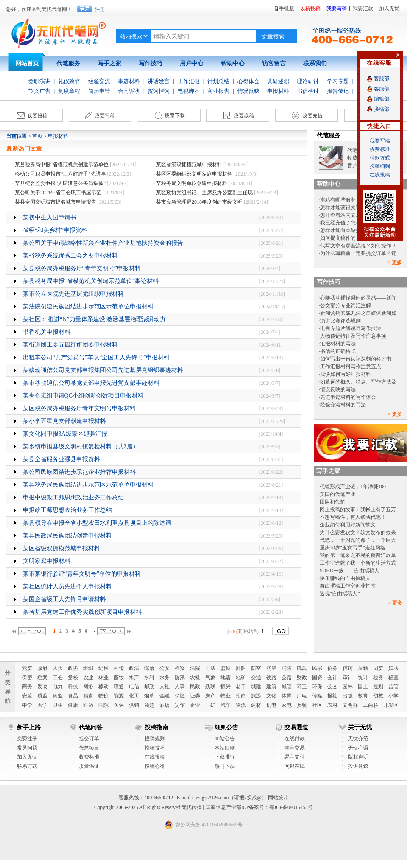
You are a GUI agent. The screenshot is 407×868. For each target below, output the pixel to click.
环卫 (302, 686)
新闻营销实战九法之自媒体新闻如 (358, 313)
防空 (256, 668)
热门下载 (225, 766)
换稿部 (382, 109)
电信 (134, 686)
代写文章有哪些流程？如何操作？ (358, 246)
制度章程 (69, 91)
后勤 (363, 668)
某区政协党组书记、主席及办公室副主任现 (204, 193)
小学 (393, 696)
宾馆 (180, 705)
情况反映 (248, 91)
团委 (378, 668)
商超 (149, 705)
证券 (195, 696)
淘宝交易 (295, 748)
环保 (317, 686)
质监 (42, 696)
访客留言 (274, 63)
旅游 (256, 696)
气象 (210, 678)
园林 (348, 686)
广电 (302, 696)
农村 (332, 705)
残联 (210, 686)
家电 (287, 705)
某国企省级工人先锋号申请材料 (64, 599)
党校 (73, 678)
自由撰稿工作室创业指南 (348, 586)
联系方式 (27, 766)
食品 (73, 696)
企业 (195, 705)
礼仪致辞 (69, 81)
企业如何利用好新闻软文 (348, 525)
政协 (73, 668)
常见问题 (27, 748)
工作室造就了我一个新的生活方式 (358, 563)
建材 (256, 705)
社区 (317, 705)
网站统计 (278, 798)
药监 (58, 696)
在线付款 (295, 739)
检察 (180, 668)
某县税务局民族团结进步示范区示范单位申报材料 (88, 485)
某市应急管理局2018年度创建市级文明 (199, 202)
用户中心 (192, 63)
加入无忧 (27, 757)
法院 (195, 668)
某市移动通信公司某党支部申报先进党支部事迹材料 (91, 383)
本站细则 (225, 748)
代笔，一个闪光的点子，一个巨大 (358, 540)
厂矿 (210, 705)
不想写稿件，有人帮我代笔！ (353, 517)
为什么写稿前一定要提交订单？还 (358, 253)
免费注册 (27, 739)
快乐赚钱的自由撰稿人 (345, 578)
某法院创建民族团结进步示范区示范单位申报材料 (88, 307)
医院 (103, 705)
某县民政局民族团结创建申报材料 (67, 536)
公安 (164, 668)
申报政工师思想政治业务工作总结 (67, 510)
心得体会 (248, 81)
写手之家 (109, 63)
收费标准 (89, 757)
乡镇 (302, 705)
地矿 (241, 678)
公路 (287, 678)
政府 (42, 668)
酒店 (164, 705)
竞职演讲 (39, 81)
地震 (226, 678)
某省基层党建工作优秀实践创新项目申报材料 (82, 612)
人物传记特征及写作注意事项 (353, 336)
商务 (27, 686)
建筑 (271, 686)
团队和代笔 (332, 502)
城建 (256, 686)
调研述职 (278, 81)
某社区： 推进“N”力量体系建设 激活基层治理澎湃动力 (95, 319)
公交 (332, 686)
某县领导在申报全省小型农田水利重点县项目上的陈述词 (97, 523)
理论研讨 (308, 81)
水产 (134, 678)
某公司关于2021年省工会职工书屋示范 (58, 193)
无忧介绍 (358, 739)
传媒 (317, 696)
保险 (180, 696)
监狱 (226, 668)
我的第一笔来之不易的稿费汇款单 (358, 555)
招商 (241, 696)
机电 (271, 705)
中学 (27, 705)
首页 (37, 136)
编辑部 (382, 99)
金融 (164, 696)
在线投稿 (155, 757)
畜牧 (119, 678)
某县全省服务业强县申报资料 (61, 459)
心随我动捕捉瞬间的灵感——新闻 (358, 298)
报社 (332, 696)
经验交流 (99, 81)
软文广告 (39, 91)
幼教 (378, 696)
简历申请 (99, 91)
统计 (363, 678)
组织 (88, 668)
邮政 (149, 686)
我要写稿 (380, 141)
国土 (363, 686)
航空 (271, 668)
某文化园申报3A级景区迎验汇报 (65, 434)
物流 (241, 705)
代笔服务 (68, 63)
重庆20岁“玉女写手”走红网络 (353, 548)
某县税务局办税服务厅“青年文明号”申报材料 (82, 268)
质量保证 (89, 766)
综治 (149, 668)
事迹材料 (129, 81)
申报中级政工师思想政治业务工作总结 (73, 497)
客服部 (382, 78)
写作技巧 (151, 63)
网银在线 (295, 766)
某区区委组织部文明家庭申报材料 (194, 174)
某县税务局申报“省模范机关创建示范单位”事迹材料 (91, 281)
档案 (42, 678)
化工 (134, 696)
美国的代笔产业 (337, 494)
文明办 (350, 705)
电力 (58, 686)
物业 (226, 696)
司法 (210, 668)
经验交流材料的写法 (343, 405)
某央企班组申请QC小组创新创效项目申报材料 (83, 396)
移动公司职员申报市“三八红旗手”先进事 (60, 174)
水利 (149, 678)
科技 (73, 686)
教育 (363, 696)
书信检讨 (308, 91)
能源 (119, 696)
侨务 (332, 668)
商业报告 (218, 91)
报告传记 (338, 91)
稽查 (393, 678)
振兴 (226, 686)
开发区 (391, 705)
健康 (73, 705)
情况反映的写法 (338, 389)
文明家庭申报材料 (47, 561)
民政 (195, 686)
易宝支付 (295, 757)
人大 (58, 668)
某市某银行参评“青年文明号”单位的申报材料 (82, 574)
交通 (256, 678)
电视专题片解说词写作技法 (351, 328)
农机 (195, 678)
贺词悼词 (159, 91)
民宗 (317, 668)
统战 (302, 668)
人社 (164, 686)
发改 (42, 686)
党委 (27, 668)
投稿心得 (155, 766)
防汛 (180, 678)
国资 (317, 678)
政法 (134, 668)
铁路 (271, 678)
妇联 (393, 668)
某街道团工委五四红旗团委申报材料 (70, 345)
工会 (58, 678)
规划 (378, 686)
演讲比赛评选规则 (340, 321)
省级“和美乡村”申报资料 (55, 230)
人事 (180, 686)
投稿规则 (155, 739)
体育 (287, 696)
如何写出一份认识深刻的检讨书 (356, 359)
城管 (287, 686)
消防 (287, 668)
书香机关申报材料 (47, 332)
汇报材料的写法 (338, 344)
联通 (119, 686)
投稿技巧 (155, 748)
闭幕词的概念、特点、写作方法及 (358, 382)
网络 (88, 686)
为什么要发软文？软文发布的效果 (358, 532)
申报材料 (278, 91)
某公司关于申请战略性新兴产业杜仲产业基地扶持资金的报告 (103, 243)
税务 (378, 678)
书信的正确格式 (338, 351)
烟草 (149, 696)
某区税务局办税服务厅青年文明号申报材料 (79, 408)
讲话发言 (159, 81)
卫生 (58, 705)
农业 (88, 678)
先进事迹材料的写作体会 (348, 397)
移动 (103, 686)
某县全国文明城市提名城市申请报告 (56, 202)
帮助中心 (233, 63)
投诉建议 (358, 766)
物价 (103, 696)
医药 (88, 705)
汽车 (226, 705)
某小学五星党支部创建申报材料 (64, 421)
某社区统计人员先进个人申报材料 (67, 587)
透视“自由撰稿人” (340, 594)
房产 (210, 696)
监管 (393, 686)
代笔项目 (89, 748)
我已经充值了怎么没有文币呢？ (356, 223)
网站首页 (27, 63)
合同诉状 (129, 91)
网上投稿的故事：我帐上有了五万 (358, 510)
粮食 (88, 696)
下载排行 (225, 757)
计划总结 (218, 81)
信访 (348, 668)
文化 (271, 696)
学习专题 (338, 81)
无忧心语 (358, 748)
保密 (27, 678)
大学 (42, 705)
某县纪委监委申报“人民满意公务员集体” (60, 183)
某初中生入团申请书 (50, 217)
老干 (241, 686)
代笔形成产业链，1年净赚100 (353, 487)
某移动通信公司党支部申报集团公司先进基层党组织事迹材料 (103, 370)
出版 (348, 696)
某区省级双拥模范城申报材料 (189, 165)
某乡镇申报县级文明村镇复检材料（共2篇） (81, 447)
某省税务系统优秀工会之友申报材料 (70, 256)
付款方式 (380, 158)
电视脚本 (189, 91)
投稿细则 (380, 166)
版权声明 (358, 757)
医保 (119, 705)
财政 (302, 678)
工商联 (371, 705)
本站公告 (225, 739)
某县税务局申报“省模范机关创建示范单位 (62, 165)
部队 (241, 668)
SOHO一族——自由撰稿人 (350, 571)
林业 (103, 678)
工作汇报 (189, 81)
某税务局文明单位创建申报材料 (192, 183)
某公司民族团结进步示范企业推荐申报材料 (79, 472)
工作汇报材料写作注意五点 (351, 367)
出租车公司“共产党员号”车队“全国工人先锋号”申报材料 (96, 357)
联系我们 (315, 63)
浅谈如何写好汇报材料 (346, 374)
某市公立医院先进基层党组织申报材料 (73, 294)
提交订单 (89, 739)
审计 (348, 678)
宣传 (119, 668)
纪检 (103, 668)
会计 (332, 678)
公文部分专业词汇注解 (346, 305)
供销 (134, 705)
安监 (27, 696)
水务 (164, 678)
